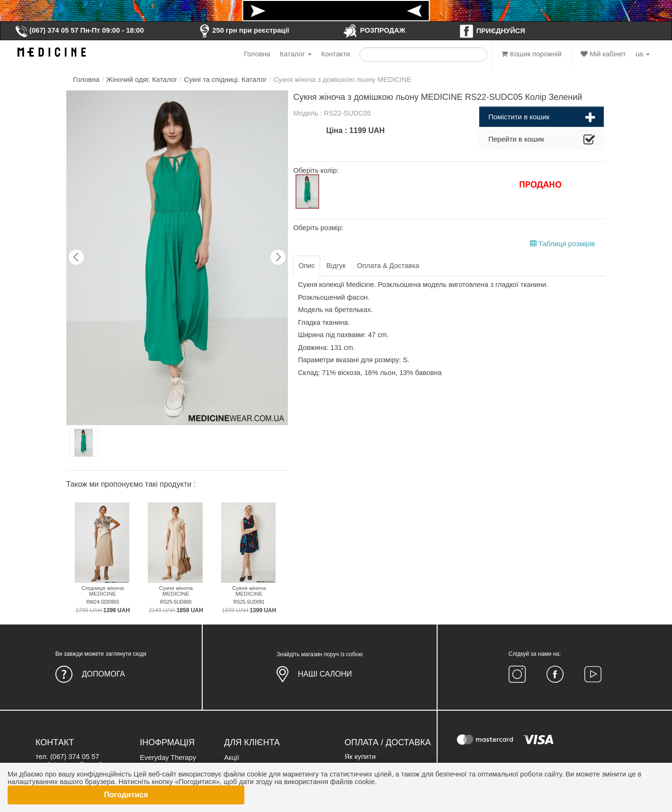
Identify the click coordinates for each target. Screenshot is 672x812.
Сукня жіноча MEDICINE (176, 591)
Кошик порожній (532, 54)
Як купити (360, 757)
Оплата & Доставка (388, 266)
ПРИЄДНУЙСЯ (492, 31)
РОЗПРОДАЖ (374, 30)
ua (643, 54)
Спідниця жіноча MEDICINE (103, 591)
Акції (232, 758)
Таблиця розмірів (563, 244)
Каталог (296, 54)
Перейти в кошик (542, 140)
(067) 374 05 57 (46, 30)
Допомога (103, 674)
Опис (307, 266)
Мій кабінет (603, 54)
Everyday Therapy (168, 758)
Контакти (336, 54)
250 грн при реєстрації (243, 30)
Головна (257, 54)
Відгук (336, 266)
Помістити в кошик (542, 118)
